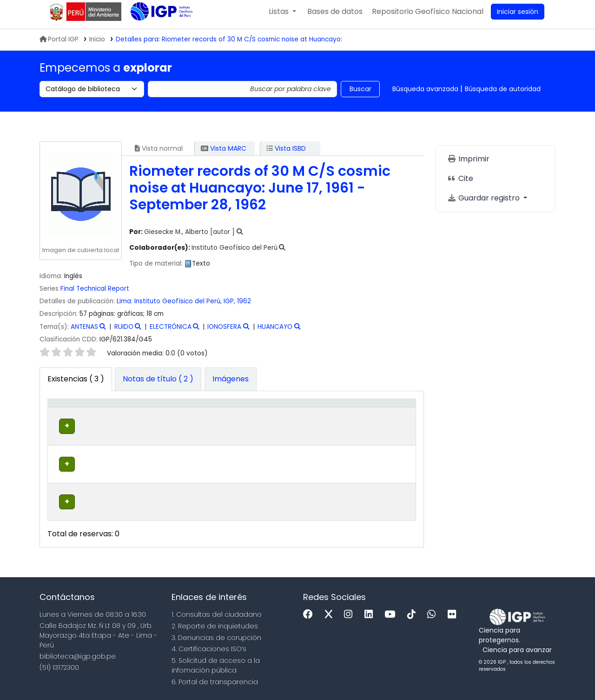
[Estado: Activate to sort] (336, 419)
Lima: (125, 307)
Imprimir (468, 165)
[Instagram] (350, 611)
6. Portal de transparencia (215, 679)
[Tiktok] (414, 611)
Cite (460, 184)
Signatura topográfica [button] (256, 424)
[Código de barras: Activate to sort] (387, 419)
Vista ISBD (286, 154)
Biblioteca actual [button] (116, 419)
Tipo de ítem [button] (65, 419)
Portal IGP (59, 45)
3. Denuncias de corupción (216, 634)
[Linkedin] (371, 611)
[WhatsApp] (434, 611)
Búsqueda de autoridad (503, 95)
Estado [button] (331, 424)
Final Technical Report (95, 295)
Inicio (97, 45)
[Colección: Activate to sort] (185, 419)
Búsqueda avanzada (425, 95)
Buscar (360, 95)
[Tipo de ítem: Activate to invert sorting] (71, 419)
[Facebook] (310, 611)
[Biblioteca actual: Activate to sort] (126, 419)
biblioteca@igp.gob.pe (78, 653)
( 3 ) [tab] (76, 385)
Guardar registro (484, 204)
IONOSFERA (224, 333)
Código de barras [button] (380, 419)
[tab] (158, 386)
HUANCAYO (275, 333)
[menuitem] (428, 18)
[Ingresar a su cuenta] (518, 18)
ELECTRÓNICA (171, 333)
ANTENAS (84, 333)
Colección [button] (180, 424)
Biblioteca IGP (154, 36)
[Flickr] (454, 611)
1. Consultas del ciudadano (217, 611)
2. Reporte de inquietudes (215, 623)
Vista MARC (224, 154)
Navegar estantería (252, 452)
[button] (282, 18)
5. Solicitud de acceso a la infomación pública (216, 662)
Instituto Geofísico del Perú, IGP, (185, 307)
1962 (244, 307)
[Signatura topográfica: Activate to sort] (264, 419)
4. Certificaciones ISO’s (209, 646)
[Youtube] (392, 611)
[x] (331, 611)
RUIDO (124, 333)
